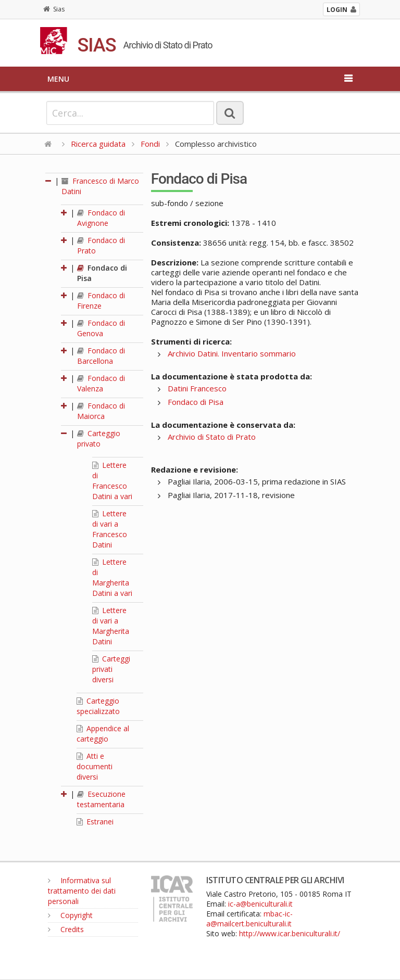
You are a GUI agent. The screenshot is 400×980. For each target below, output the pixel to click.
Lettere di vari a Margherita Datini (111, 626)
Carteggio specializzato (98, 706)
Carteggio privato (99, 438)
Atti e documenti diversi (95, 766)
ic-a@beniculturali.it (260, 904)
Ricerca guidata (98, 144)
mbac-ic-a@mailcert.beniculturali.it (249, 919)
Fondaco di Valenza (101, 383)
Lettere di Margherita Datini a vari (112, 577)
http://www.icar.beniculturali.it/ (290, 933)
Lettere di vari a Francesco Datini (110, 529)
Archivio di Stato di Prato (212, 437)
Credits (66, 929)
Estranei (95, 822)
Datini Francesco (197, 388)
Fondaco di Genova (101, 328)
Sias (54, 9)
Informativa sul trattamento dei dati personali (82, 891)
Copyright (70, 915)
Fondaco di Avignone (101, 218)
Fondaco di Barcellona (101, 356)
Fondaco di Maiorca (101, 411)
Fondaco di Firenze (101, 301)
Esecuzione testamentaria (101, 799)
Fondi (150, 144)
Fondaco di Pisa (196, 402)
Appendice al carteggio (103, 734)
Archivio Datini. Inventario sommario (232, 353)
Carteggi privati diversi (111, 669)
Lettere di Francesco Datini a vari (112, 481)
